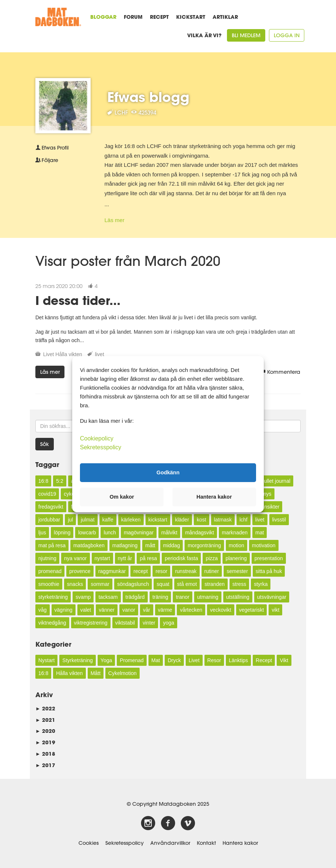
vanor (129, 610)
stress (239, 584)
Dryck (174, 660)
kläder (182, 520)
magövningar (139, 533)
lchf (244, 520)
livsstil (279, 520)
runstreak (186, 571)
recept (141, 571)
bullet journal (276, 481)
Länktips (238, 660)
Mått (96, 673)
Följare (47, 160)
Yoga (106, 660)
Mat (156, 660)
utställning (238, 597)
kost (202, 520)
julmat (87, 520)
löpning (62, 533)
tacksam (108, 597)
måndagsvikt (199, 533)
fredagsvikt (51, 507)
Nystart (46, 660)
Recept (159, 17)
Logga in (287, 35)
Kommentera (281, 372)
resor (161, 571)
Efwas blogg (148, 97)
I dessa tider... (78, 300)
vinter (149, 623)
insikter (271, 507)
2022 (45, 708)
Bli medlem (246, 35)
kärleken (131, 520)
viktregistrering (91, 623)
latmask (223, 520)
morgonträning (204, 545)
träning (160, 597)
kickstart (158, 520)
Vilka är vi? (204, 35)
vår (146, 610)
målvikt (169, 533)
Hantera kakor (240, 843)
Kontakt (206, 843)
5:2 (59, 481)
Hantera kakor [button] (214, 497)
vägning (64, 610)
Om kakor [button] (122, 497)
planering (236, 558)
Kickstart (191, 17)
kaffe (108, 520)
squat (163, 584)
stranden (214, 584)
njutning (47, 558)
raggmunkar (112, 571)
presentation (269, 558)
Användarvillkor (170, 843)
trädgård (135, 597)
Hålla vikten (69, 354)
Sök (45, 444)
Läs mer (115, 220)
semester (237, 571)
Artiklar (225, 17)
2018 (45, 754)
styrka (261, 584)
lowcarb (87, 533)
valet (86, 610)
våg (43, 610)
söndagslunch (133, 584)
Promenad (132, 660)
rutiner (212, 571)
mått (150, 545)
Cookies (89, 843)
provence (80, 571)
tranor (183, 597)
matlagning (125, 545)
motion (237, 545)
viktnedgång (52, 623)
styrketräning (53, 597)
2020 (45, 731)
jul (70, 520)
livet (100, 354)
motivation (264, 545)
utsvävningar (272, 597)
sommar (100, 584)
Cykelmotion (122, 673)
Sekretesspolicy (125, 843)
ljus (42, 533)
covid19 (47, 494)
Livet (49, 354)
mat (260, 533)
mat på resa (52, 545)
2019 (45, 742)
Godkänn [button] (168, 472)
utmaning (208, 597)
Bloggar (103, 17)
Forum (133, 17)
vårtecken (191, 610)
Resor (214, 660)
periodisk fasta (181, 558)
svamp (83, 597)
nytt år (125, 558)
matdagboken (89, 545)
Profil (52, 148)
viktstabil (125, 623)
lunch (110, 533)
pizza (212, 558)
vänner (107, 610)
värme (165, 610)
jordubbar (49, 520)
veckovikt (221, 610)
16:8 (43, 481)
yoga (168, 623)
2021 (45, 720)
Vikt (284, 660)
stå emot (187, 584)
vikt (275, 610)
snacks (75, 584)
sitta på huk (269, 571)
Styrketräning (77, 660)
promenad (50, 571)
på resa (148, 558)
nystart (102, 558)
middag (172, 545)
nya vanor (75, 558)
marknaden (235, 533)
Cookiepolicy (97, 438)
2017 (45, 765)
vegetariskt (252, 610)
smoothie (49, 584)
